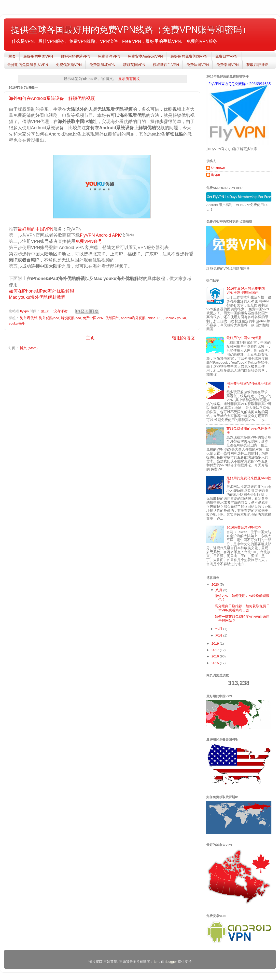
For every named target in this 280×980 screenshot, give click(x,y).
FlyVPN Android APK (100, 235)
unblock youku (175, 318)
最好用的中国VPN (38, 56)
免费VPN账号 (89, 241)
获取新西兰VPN (166, 65)
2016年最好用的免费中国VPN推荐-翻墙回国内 (246, 290)
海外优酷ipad (49, 318)
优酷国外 (112, 318)
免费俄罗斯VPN (69, 65)
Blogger (171, 962)
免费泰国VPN (228, 65)
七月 (219, 629)
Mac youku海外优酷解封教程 (37, 297)
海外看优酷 (29, 318)
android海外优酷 (133, 318)
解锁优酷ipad (71, 318)
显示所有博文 (129, 79)
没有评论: (61, 311)
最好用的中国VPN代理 (244, 338)
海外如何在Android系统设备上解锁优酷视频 (52, 98)
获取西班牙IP (257, 65)
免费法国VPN (198, 65)
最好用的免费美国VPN (189, 56)
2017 (216, 650)
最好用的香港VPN (76, 56)
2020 (216, 584)
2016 (216, 656)
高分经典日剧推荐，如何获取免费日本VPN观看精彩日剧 (242, 608)
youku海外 (17, 323)
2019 (216, 644)
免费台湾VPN (109, 56)
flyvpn (216, 175)
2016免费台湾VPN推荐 (244, 527)
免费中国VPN (93, 318)
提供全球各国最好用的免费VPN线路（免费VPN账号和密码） (131, 30)
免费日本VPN (226, 56)
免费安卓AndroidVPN (145, 56)
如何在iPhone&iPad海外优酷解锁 (42, 291)
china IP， (155, 318)
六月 (219, 635)
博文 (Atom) (29, 348)
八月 (219, 590)
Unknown (218, 168)
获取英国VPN (134, 65)
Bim (156, 962)
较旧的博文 (184, 338)
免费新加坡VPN (102, 65)
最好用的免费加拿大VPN (28, 65)
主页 (12, 56)
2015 (216, 663)
